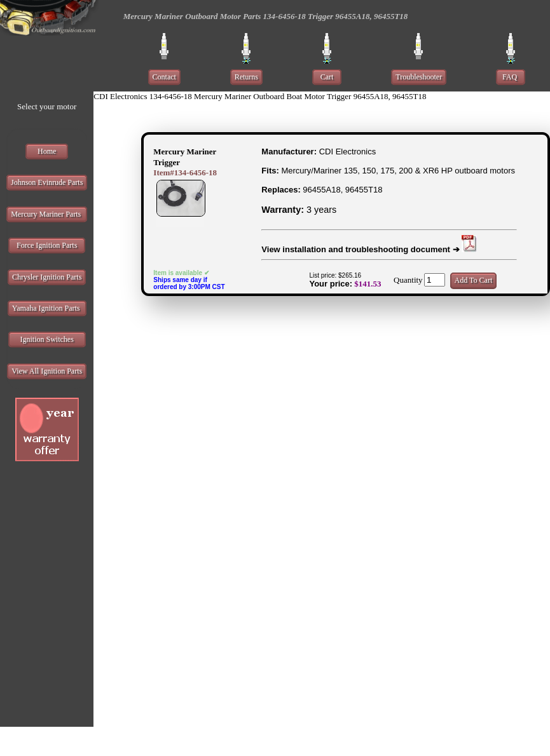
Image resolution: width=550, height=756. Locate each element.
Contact (164, 77)
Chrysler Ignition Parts (47, 277)
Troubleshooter (419, 77)
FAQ (511, 77)
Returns (246, 77)
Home (47, 151)
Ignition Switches (47, 339)
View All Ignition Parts (47, 371)
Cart (327, 77)
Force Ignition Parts (47, 245)
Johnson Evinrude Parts (47, 182)
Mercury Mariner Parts (47, 214)
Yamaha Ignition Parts (47, 308)
